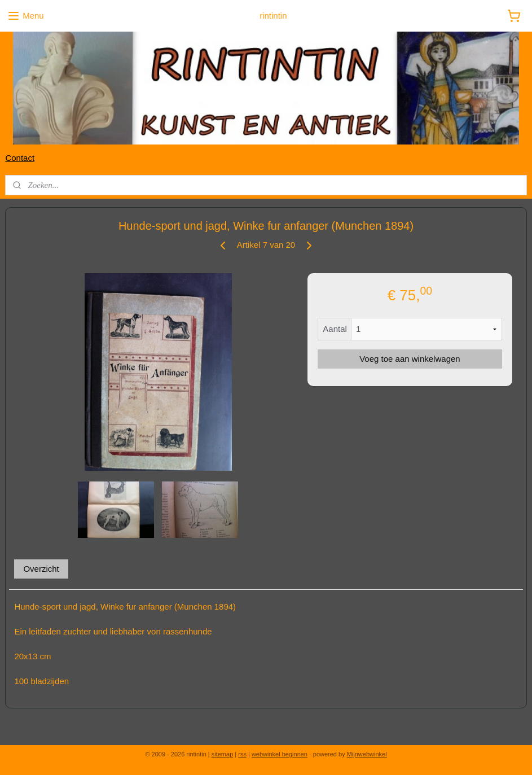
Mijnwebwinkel (367, 754)
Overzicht (41, 568)
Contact (20, 158)
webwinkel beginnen (280, 754)
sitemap (223, 754)
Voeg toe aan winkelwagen (410, 359)
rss (242, 754)
